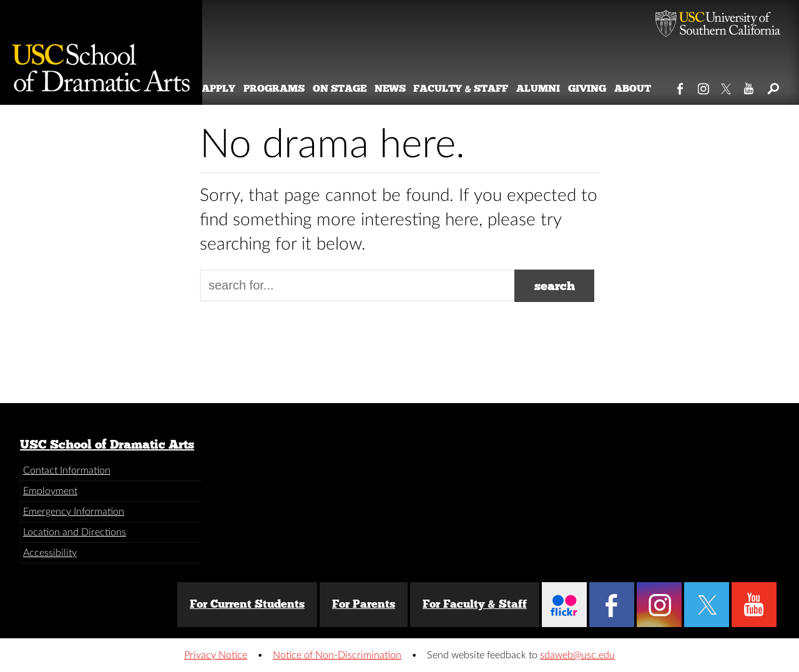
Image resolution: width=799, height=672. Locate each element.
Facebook (681, 86)
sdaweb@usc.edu (577, 655)
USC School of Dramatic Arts (107, 444)
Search (772, 86)
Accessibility (50, 553)
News (404, 88)
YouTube (749, 86)
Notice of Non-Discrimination (337, 655)
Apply (233, 88)
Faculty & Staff (476, 88)
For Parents (364, 604)
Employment (50, 491)
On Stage (354, 88)
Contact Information (67, 470)
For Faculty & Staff (475, 604)
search (555, 286)
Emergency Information (74, 512)
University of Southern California (718, 25)
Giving (601, 88)
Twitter (727, 86)
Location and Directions (75, 532)
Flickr (564, 605)
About (647, 88)
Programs (288, 88)
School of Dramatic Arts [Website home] (101, 52)
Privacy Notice (216, 655)
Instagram (704, 86)
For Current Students (247, 604)
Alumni (552, 88)
